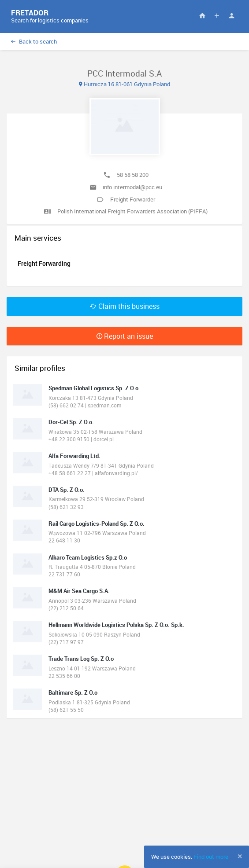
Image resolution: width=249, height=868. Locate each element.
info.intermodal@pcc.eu (132, 187)
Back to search (34, 41)
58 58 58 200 (133, 175)
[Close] (240, 856)
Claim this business (125, 306)
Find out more (211, 857)
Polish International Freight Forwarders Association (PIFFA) (132, 211)
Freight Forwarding (44, 263)
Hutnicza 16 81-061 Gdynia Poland (124, 84)
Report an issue (125, 336)
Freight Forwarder (133, 199)
